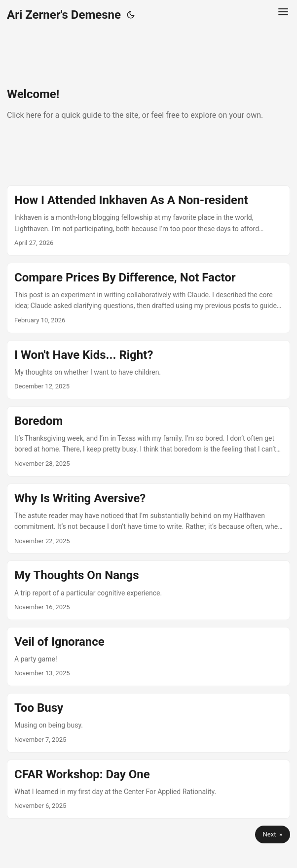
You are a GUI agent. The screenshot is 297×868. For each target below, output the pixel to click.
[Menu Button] (283, 15)
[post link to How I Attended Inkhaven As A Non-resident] (148, 221)
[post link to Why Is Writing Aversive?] (148, 519)
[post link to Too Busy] (148, 723)
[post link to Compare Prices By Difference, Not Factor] (148, 298)
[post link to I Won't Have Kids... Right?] (148, 370)
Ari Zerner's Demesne (64, 15)
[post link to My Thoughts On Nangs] (148, 590)
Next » (273, 834)
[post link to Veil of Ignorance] (148, 657)
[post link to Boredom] (148, 441)
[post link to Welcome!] (148, 107)
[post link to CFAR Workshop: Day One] (148, 789)
